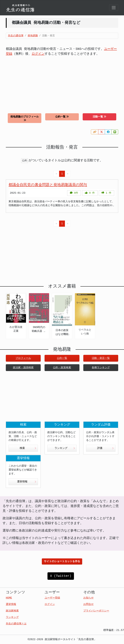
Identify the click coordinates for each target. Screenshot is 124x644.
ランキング (65, 448)
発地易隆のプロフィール (25, 118)
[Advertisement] (62, 82)
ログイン (38, 54)
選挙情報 (27, 482)
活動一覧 (99, 117)
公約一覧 (62, 117)
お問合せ (88, 604)
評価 (105, 448)
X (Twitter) (61, 576)
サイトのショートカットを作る (62, 561)
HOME (9, 598)
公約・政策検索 (62, 368)
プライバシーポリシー (96, 611)
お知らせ (88, 598)
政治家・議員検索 (23, 368)
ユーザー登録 (52, 598)
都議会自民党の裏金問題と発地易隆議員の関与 (48, 185)
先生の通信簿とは (16, 624)
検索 (28, 448)
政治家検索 (12, 611)
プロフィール (23, 358)
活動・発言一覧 (101, 358)
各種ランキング (101, 368)
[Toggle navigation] (114, 8)
